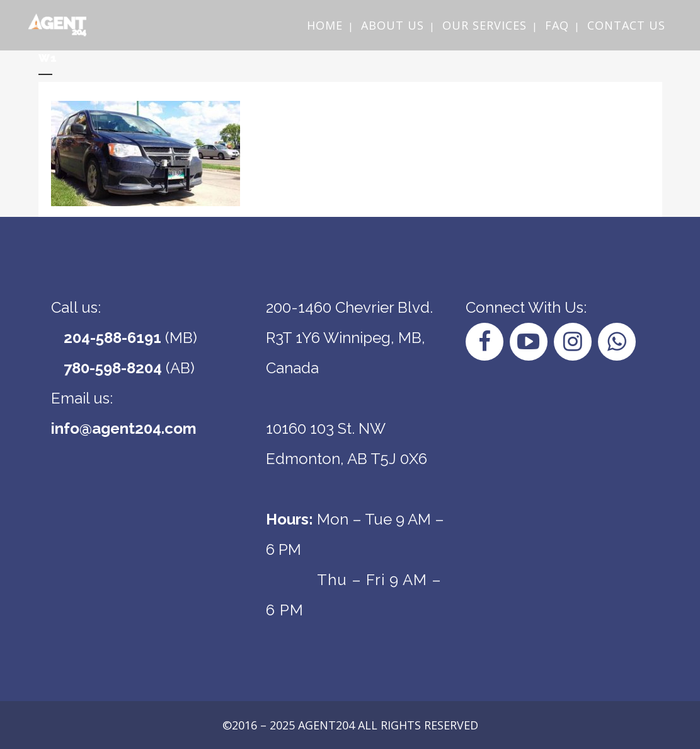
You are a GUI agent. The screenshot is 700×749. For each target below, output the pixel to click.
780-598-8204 (113, 368)
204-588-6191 (112, 338)
